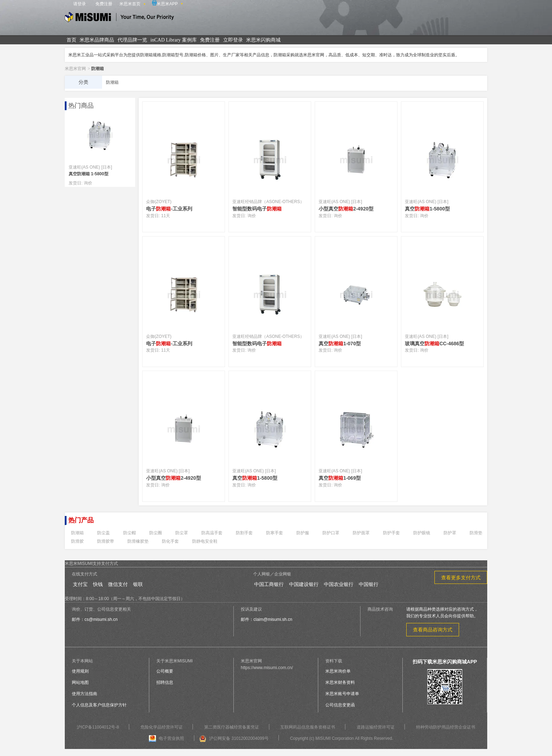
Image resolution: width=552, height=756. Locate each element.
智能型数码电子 (257, 209)
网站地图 (80, 682)
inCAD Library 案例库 (173, 40)
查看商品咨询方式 (433, 630)
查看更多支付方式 (461, 578)
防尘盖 (103, 533)
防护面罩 (361, 533)
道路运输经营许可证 (376, 727)
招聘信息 (165, 682)
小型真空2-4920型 (346, 209)
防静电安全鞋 (205, 541)
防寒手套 (275, 533)
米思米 (119, 18)
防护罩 (450, 533)
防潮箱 (77, 533)
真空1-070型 (340, 344)
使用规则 (80, 671)
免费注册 (104, 4)
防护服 (303, 533)
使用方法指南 (84, 694)
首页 (71, 40)
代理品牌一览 (132, 40)
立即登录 (233, 40)
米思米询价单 (338, 671)
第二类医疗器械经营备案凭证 (232, 727)
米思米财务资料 (340, 682)
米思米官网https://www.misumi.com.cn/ (267, 664)
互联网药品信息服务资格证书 (308, 727)
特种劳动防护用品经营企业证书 (446, 727)
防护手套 (391, 533)
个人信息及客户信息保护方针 (99, 705)
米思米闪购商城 (263, 40)
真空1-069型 (340, 478)
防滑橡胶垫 (138, 541)
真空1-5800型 (427, 209)
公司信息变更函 (340, 705)
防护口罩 (331, 533)
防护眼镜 (422, 533)
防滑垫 (476, 533)
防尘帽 (130, 533)
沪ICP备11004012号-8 (98, 727)
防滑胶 (77, 541)
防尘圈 (156, 533)
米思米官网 (75, 69)
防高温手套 (212, 533)
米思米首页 (130, 4)
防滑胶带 (106, 541)
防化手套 (170, 541)
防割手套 (244, 533)
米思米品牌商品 (97, 40)
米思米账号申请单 (342, 694)
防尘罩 (182, 533)
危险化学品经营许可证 (162, 727)
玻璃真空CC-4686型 (434, 344)
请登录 (80, 4)
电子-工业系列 (169, 209)
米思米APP (165, 3)
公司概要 (165, 671)
